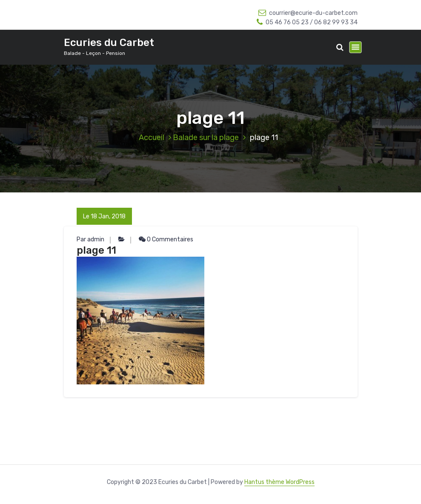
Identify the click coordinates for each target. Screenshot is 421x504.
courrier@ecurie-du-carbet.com (308, 13)
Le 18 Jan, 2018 (104, 216)
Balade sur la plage (206, 137)
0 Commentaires (166, 239)
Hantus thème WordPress (279, 482)
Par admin (90, 239)
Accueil (152, 137)
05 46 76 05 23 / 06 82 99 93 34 (307, 22)
